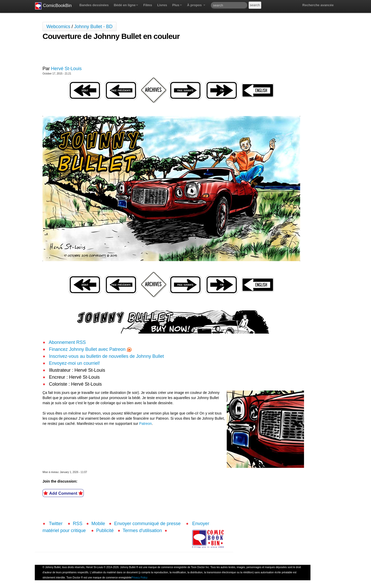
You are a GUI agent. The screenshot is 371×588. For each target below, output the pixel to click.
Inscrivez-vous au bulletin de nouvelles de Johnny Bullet (106, 356)
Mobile (98, 524)
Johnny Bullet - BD (93, 27)
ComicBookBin (53, 6)
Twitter (56, 524)
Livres (162, 5)
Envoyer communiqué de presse (148, 524)
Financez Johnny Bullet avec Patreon (90, 349)
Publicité (105, 531)
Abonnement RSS (67, 342)
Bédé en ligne (126, 5)
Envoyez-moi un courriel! (74, 363)
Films (148, 5)
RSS (78, 524)
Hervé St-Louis (66, 69)
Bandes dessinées (94, 5)
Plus (177, 5)
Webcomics (58, 27)
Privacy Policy (139, 578)
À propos (196, 5)
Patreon (145, 424)
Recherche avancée (318, 5)
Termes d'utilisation (142, 531)
